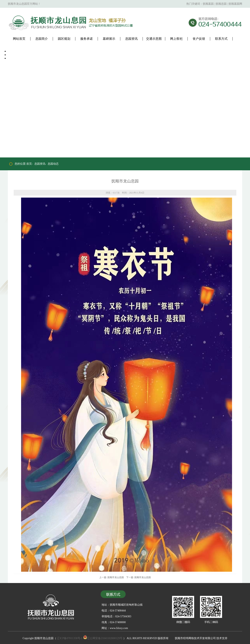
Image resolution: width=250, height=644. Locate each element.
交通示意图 (154, 39)
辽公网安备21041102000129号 (103, 638)
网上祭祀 (176, 39)
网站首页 (19, 39)
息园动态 (53, 164)
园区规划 (64, 39)
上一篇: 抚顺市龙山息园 (112, 577)
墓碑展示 (109, 39)
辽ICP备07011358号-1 (70, 638)
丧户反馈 (199, 39)
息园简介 (42, 39)
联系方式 (221, 39)
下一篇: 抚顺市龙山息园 (138, 577)
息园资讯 (131, 39)
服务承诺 (87, 39)
